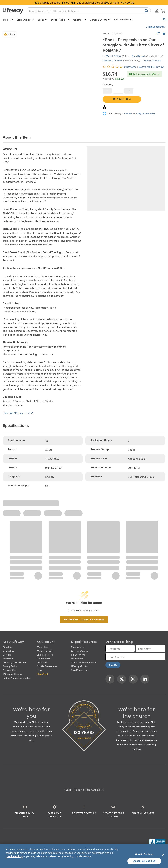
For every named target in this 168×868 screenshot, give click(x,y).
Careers (7, 655)
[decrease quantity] (107, 91)
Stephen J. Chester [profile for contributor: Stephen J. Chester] (112, 61)
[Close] (163, 855)
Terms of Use (9, 670)
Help (39, 670)
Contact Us (8, 651)
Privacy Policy (10, 666)
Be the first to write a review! (84, 620)
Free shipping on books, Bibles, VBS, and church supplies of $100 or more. (84, 3)
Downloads (77, 658)
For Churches (123, 20)
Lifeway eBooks (79, 666)
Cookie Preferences (47, 666)
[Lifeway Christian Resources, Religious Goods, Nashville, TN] (157, 842)
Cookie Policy (14, 856)
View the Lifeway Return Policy (140, 113)
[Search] (146, 11)
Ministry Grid (78, 647)
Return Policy (44, 658)
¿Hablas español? (156, 27)
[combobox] (88, 11)
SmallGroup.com (80, 670)
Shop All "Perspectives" (18, 413)
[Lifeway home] (13, 11)
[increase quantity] (129, 91)
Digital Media (60, 20)
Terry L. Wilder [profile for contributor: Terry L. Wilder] (114, 56)
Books (42, 20)
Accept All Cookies (144, 861)
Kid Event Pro (78, 655)
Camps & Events (100, 20)
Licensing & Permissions (15, 662)
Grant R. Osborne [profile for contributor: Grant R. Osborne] (152, 61)
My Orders (42, 647)
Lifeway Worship (80, 651)
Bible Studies (25, 20)
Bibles (8, 20)
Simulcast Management (84, 662)
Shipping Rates (45, 655)
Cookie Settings (144, 854)
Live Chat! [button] (43, 674)
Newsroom (8, 658)
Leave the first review (151, 67)
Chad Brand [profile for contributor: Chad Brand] (138, 56)
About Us (7, 647)
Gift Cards (42, 662)
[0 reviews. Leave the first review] (119, 67)
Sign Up (113, 665)
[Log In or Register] (157, 11)
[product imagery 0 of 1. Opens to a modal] (51, 79)
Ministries (79, 20)
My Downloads (45, 651)
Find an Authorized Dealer (16, 678)
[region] (84, 856)
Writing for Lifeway (12, 674)
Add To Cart (122, 99)
